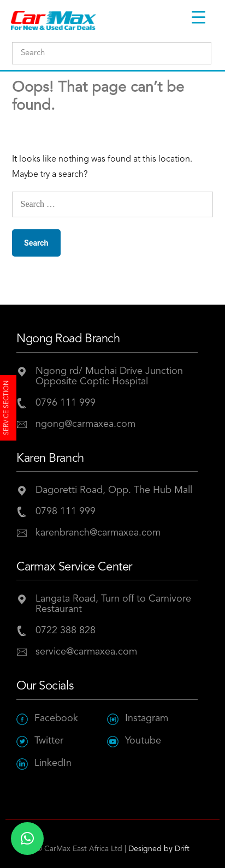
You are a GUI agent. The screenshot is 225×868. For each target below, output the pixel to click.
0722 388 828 (66, 631)
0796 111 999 (66, 403)
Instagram (138, 719)
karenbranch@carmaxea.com (98, 533)
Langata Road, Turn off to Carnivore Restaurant (113, 604)
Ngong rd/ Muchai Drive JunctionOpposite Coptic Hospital (109, 376)
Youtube (134, 741)
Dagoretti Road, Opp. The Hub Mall (114, 490)
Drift (182, 849)
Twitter (40, 741)
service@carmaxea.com (86, 652)
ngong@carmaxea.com (85, 424)
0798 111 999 (66, 512)
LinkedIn (44, 763)
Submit (200, 54)
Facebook (47, 719)
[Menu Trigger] (199, 17)
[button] (27, 839)
